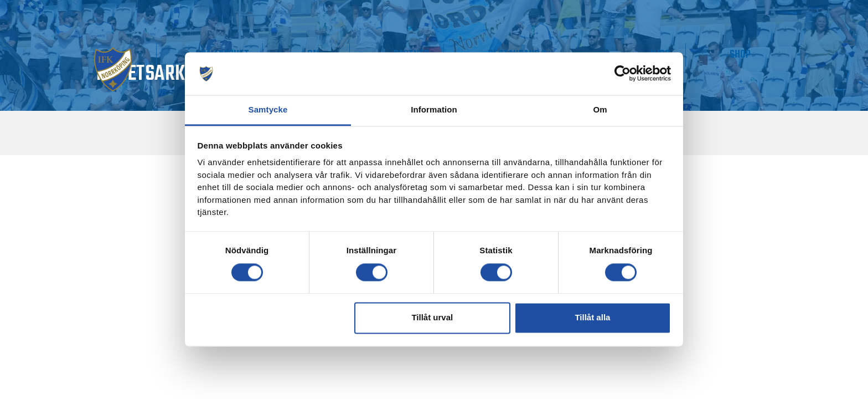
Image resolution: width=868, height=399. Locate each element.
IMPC (699, 55)
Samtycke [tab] (268, 109)
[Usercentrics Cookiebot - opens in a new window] (622, 74)
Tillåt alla (592, 318)
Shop (753, 55)
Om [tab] (600, 109)
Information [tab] (434, 109)
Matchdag (153, 55)
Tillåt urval (432, 318)
